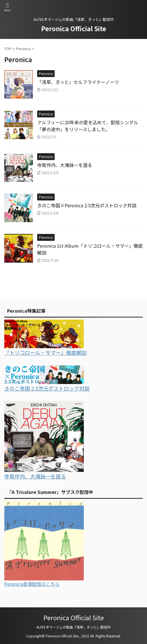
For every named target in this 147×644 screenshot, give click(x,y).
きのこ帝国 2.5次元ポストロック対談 (47, 388)
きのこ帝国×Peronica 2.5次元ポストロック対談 (87, 205)
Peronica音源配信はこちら (32, 584)
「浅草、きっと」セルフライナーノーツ (78, 82)
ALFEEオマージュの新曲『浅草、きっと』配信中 (73, 627)
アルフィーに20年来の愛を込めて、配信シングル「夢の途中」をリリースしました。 (88, 126)
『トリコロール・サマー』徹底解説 (45, 352)
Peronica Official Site (74, 28)
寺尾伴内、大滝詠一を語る (65, 165)
